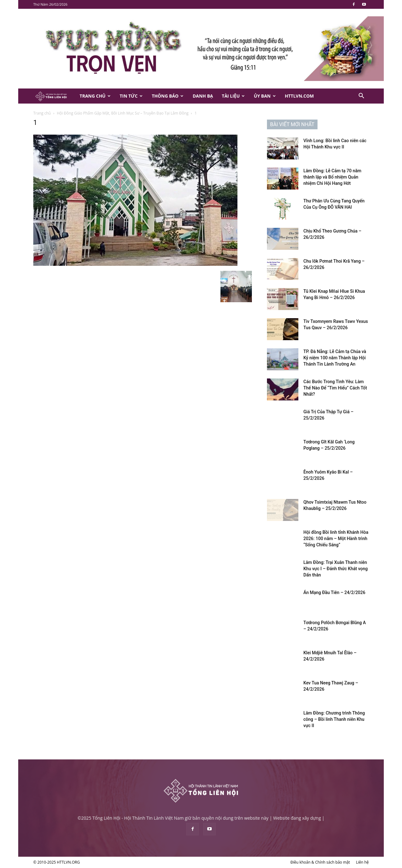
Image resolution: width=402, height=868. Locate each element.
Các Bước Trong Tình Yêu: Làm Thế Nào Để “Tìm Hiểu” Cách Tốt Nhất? (335, 388)
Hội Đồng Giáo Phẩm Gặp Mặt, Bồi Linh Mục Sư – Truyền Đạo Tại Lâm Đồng (123, 113)
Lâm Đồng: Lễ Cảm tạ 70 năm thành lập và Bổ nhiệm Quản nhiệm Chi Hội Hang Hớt (332, 177)
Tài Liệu (233, 96)
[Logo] (54, 96)
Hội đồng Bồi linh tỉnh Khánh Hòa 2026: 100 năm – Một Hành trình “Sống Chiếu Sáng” (336, 538)
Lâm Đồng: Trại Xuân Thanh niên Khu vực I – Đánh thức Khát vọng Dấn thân (336, 569)
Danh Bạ (203, 96)
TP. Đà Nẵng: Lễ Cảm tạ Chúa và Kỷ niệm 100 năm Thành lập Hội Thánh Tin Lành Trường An (335, 358)
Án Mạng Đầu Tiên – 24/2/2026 (334, 592)
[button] (361, 96)
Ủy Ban (265, 96)
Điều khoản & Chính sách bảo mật (320, 862)
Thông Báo (168, 96)
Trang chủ (42, 113)
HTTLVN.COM (299, 96)
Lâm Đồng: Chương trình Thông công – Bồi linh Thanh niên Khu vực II (334, 719)
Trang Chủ (95, 96)
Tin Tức (131, 96)
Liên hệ (362, 862)
